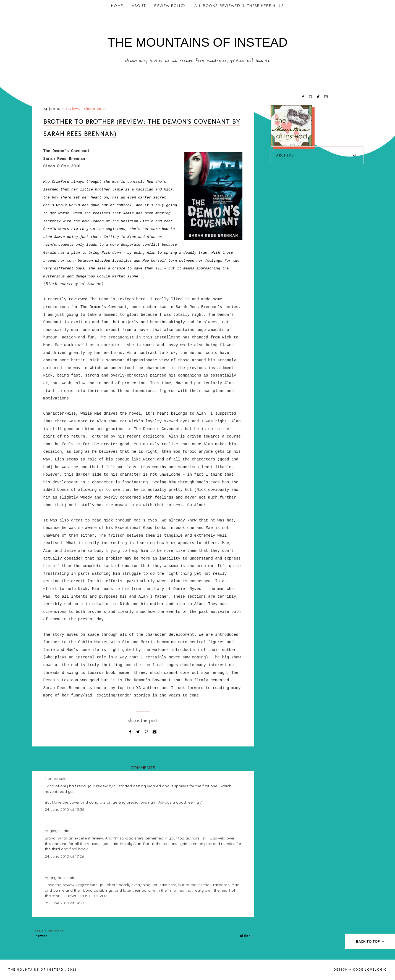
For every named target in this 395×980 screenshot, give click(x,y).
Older (247, 936)
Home (117, 6)
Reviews (73, 109)
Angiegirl (53, 831)
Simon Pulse (95, 109)
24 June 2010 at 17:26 (64, 856)
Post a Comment (47, 931)
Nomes (51, 778)
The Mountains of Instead (198, 42)
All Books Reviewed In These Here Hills (239, 6)
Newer (40, 936)
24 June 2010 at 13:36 (64, 809)
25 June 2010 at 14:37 (64, 903)
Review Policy (170, 6)
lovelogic (376, 970)
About (139, 6)
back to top (370, 941)
